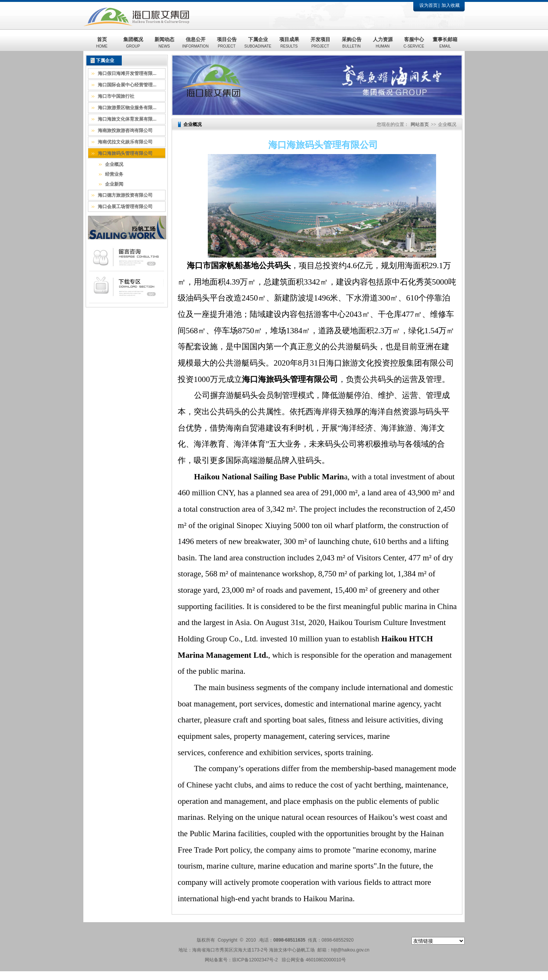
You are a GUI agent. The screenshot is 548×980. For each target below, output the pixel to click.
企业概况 (114, 164)
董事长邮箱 (445, 42)
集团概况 (133, 42)
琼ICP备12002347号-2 (255, 960)
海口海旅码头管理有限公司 (125, 153)
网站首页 (420, 124)
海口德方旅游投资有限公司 (125, 195)
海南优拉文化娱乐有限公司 (125, 142)
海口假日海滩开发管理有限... (127, 73)
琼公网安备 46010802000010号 (314, 960)
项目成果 (289, 42)
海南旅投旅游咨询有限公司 (125, 130)
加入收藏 (451, 5)
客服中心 (414, 42)
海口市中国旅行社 (116, 96)
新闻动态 (164, 42)
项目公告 (227, 42)
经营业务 (114, 174)
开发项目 (320, 42)
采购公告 (352, 42)
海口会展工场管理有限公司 (125, 207)
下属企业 (258, 42)
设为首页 (429, 5)
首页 (102, 42)
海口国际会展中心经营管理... (127, 85)
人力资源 (383, 42)
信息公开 (195, 42)
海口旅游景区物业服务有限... (127, 108)
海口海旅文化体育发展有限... (127, 119)
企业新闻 (114, 184)
